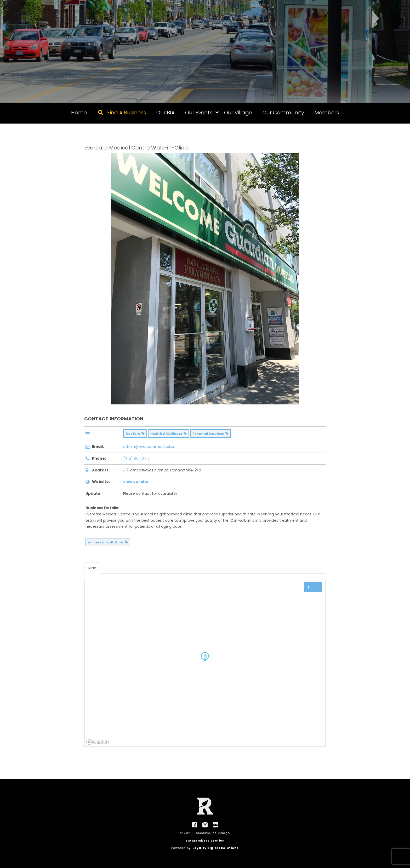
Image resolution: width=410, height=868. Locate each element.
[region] (205, 663)
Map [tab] (92, 568)
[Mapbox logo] (98, 742)
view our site (136, 482)
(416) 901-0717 (136, 458)
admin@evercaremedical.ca (149, 447)
